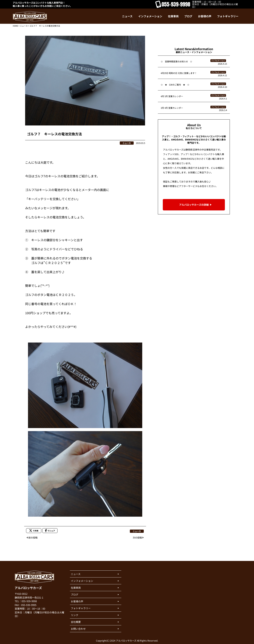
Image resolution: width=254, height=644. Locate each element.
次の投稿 (137, 537)
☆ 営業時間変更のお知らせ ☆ (176, 61)
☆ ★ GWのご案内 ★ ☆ (175, 85)
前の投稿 (33, 537)
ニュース (24, 26)
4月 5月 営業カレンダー (172, 96)
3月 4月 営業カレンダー (172, 108)
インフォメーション (218, 61)
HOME (15, 26)
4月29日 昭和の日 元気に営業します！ (179, 73)
